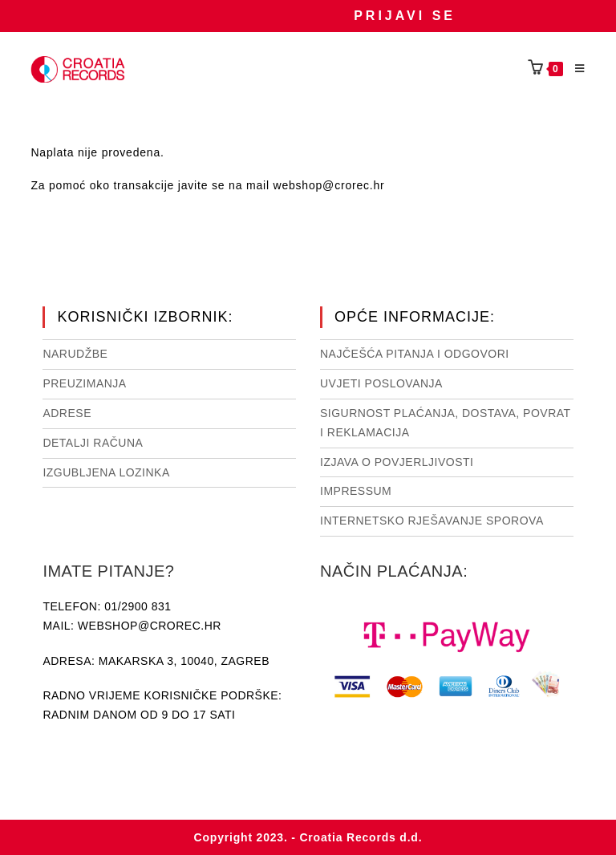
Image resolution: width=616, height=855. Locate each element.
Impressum (356, 491)
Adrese (67, 413)
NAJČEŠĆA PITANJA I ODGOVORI (415, 354)
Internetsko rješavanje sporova (432, 521)
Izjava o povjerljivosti (397, 462)
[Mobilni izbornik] (574, 69)
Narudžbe (75, 354)
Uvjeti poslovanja (381, 383)
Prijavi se (405, 16)
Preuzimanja (84, 383)
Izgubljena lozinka (106, 472)
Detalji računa (93, 443)
